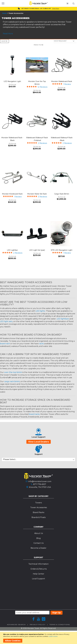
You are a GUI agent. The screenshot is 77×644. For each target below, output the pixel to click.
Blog (38, 538)
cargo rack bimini (12, 381)
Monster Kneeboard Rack (12, 194)
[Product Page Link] (12, 65)
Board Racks (38, 512)
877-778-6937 (40, 484)
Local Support (38, 579)
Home (5, 13)
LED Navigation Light (12, 81)
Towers (38, 503)
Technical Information (38, 564)
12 (42, 87)
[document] (39, 638)
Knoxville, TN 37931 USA (40, 487)
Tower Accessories (39, 507)
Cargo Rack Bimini (62, 194)
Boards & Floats (39, 517)
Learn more (53, 636)
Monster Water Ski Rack (37, 194)
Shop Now (56, 8)
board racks (34, 414)
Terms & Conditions (60, 625)
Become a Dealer (38, 548)
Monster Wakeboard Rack (62, 81)
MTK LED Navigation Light (62, 250)
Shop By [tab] (4, 41)
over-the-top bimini (13, 372)
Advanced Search (16, 625)
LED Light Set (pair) (37, 250)
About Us (39, 533)
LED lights (40, 311)
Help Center (39, 574)
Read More (8, 34)
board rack (5, 344)
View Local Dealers (39, 442)
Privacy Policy (38, 625)
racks (41, 344)
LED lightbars (63, 319)
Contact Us (38, 543)
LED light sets (6, 321)
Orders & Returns (39, 569)
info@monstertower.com (40, 481)
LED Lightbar (12, 250)
